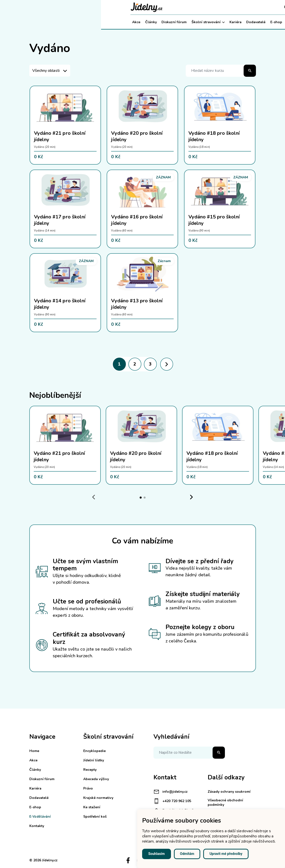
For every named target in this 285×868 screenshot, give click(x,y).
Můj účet (245, 22)
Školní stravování (107, 22)
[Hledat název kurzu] (221, 71)
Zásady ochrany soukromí (229, 792)
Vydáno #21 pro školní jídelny (60, 136)
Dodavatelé (155, 22)
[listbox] (50, 71)
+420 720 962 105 (172, 801)
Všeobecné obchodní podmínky (225, 802)
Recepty (90, 770)
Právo (88, 788)
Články (50, 22)
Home (34, 751)
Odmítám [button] (187, 854)
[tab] (141, 498)
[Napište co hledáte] (189, 753)
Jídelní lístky (94, 760)
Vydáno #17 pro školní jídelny (60, 220)
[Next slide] (192, 497)
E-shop (175, 22)
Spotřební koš (95, 817)
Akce (35, 22)
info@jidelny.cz (171, 792)
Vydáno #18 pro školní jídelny (214, 136)
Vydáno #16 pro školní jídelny (137, 220)
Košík (237, 7)
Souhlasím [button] (157, 854)
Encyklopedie (94, 751)
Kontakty (224, 22)
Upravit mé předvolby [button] (226, 854)
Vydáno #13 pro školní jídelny (137, 304)
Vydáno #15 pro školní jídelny (214, 220)
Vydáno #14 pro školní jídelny (60, 304)
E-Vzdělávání (199, 22)
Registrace (192, 7)
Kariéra (134, 22)
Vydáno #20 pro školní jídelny (137, 136)
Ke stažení (92, 807)
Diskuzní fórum (73, 22)
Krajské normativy (98, 798)
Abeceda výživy (96, 779)
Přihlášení (217, 7)
